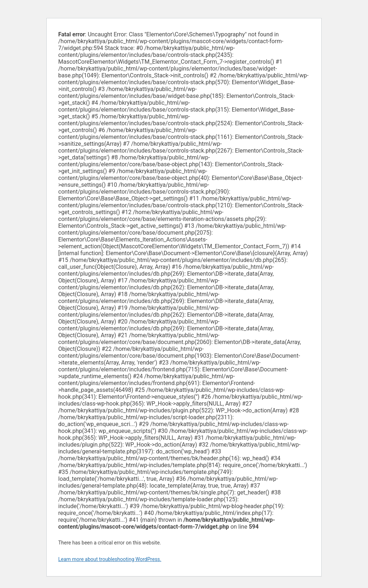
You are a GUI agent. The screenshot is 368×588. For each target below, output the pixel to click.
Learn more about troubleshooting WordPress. (110, 559)
